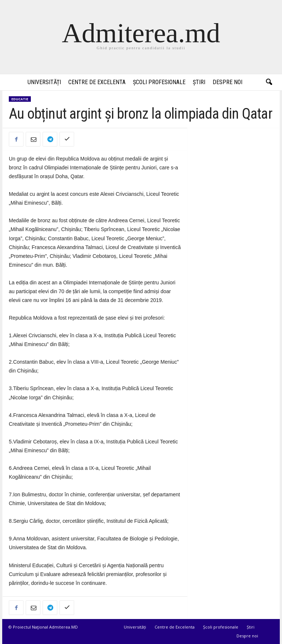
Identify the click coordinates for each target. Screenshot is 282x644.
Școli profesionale (159, 82)
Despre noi (227, 82)
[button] (269, 82)
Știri (199, 82)
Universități (44, 82)
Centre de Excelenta (97, 82)
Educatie (20, 99)
